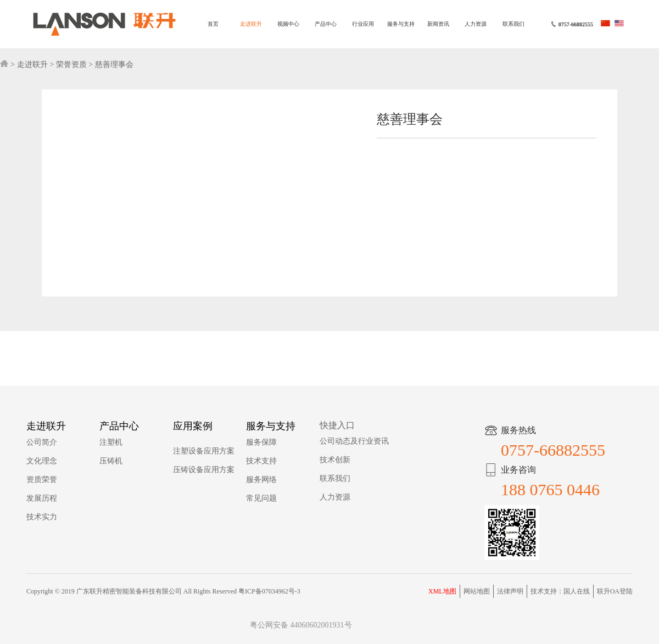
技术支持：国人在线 (560, 591)
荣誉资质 (71, 65)
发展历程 (42, 498)
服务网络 (261, 480)
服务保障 (261, 442)
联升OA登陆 (615, 591)
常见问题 (261, 498)
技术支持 (261, 461)
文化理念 (42, 461)
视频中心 (288, 24)
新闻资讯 (438, 24)
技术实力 (42, 517)
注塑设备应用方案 (204, 451)
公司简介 (42, 442)
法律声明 (510, 591)
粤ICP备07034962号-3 (269, 591)
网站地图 (477, 591)
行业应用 (363, 24)
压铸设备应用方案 (204, 470)
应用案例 (193, 426)
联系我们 (513, 24)
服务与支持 (401, 24)
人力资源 (476, 24)
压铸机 (111, 461)
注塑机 (111, 442)
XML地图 (442, 591)
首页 (213, 24)
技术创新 (335, 460)
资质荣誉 (42, 480)
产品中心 (326, 24)
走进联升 (251, 24)
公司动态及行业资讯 (354, 441)
